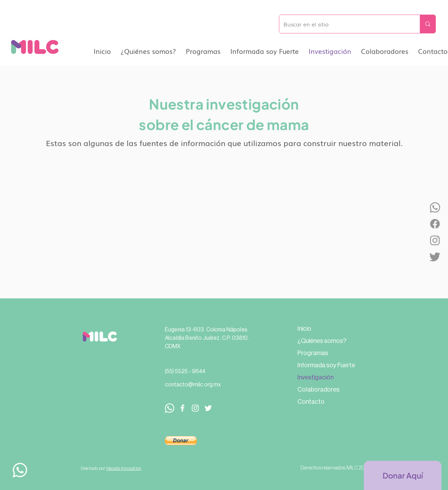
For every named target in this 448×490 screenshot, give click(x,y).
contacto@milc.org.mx (193, 385)
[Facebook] (435, 224)
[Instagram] (435, 240)
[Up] (20, 470)
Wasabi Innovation (124, 468)
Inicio (304, 329)
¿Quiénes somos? (322, 341)
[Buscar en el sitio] (344, 24)
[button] (181, 441)
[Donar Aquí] (403, 475)
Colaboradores (318, 389)
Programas (313, 353)
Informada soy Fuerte (326, 365)
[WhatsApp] (435, 207)
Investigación (315, 377)
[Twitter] (435, 256)
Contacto (311, 402)
